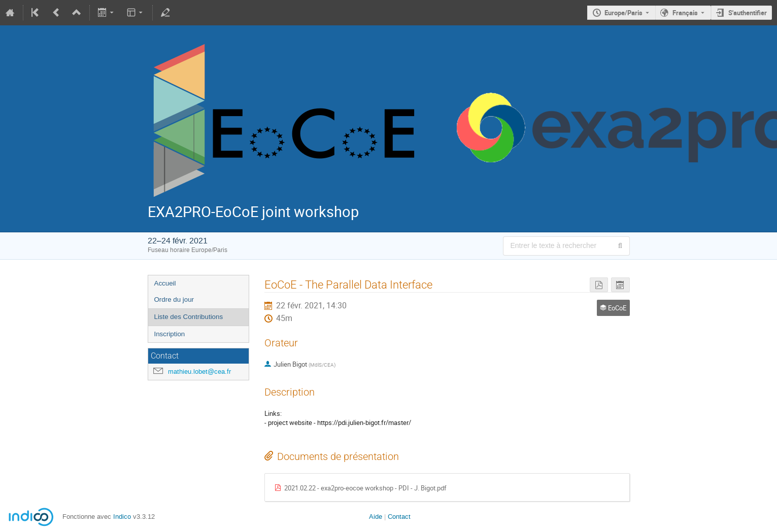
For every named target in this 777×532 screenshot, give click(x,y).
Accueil (165, 283)
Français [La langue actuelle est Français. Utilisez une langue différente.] (685, 13)
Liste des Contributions (189, 317)
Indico (122, 517)
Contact (399, 517)
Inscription (170, 334)
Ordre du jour (174, 299)
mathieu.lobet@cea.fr (199, 371)
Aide (376, 517)
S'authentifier (748, 13)
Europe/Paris (623, 13)
